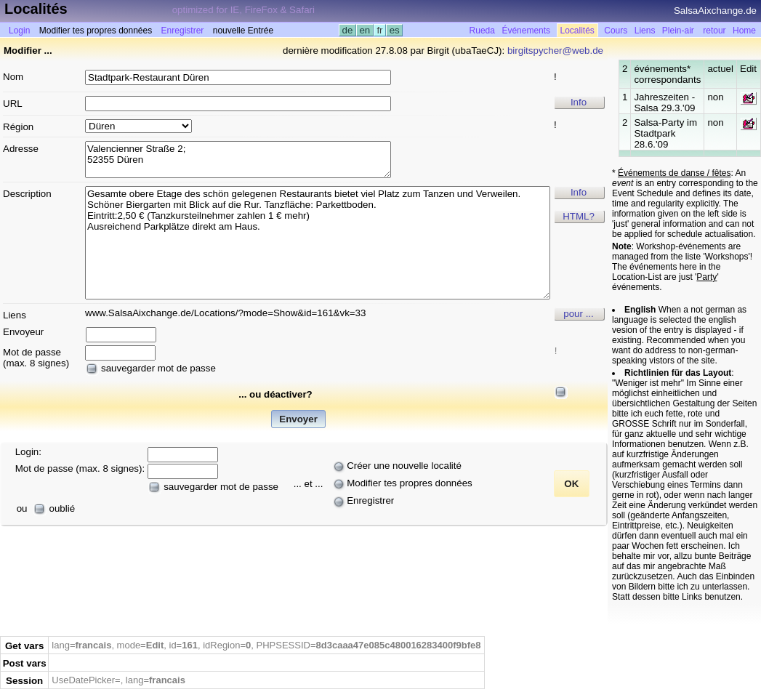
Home (744, 31)
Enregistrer (183, 31)
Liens (645, 31)
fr (380, 30)
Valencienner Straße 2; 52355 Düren (238, 160)
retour (714, 31)
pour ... (579, 314)
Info (579, 102)
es (394, 30)
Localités (577, 31)
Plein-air (678, 31)
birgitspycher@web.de (555, 51)
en (365, 30)
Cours (616, 31)
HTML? (579, 216)
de (347, 30)
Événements (526, 31)
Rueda (482, 31)
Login (19, 31)
